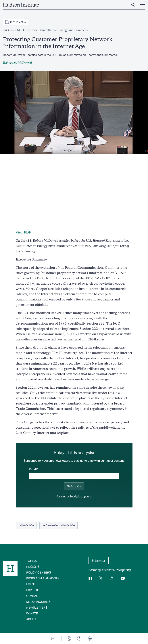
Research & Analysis (42, 578)
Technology (26, 525)
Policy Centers (39, 572)
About (31, 619)
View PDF (23, 232)
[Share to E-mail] (53, 638)
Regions (33, 567)
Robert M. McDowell (17, 63)
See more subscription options (74, 496)
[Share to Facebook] (79, 638)
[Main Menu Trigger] (143, 5)
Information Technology (58, 525)
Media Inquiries (38, 602)
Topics (31, 561)
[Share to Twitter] (69, 638)
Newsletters (37, 607)
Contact (33, 596)
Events (32, 584)
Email (33, 469)
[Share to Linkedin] (90, 638)
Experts (33, 590)
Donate (32, 613)
